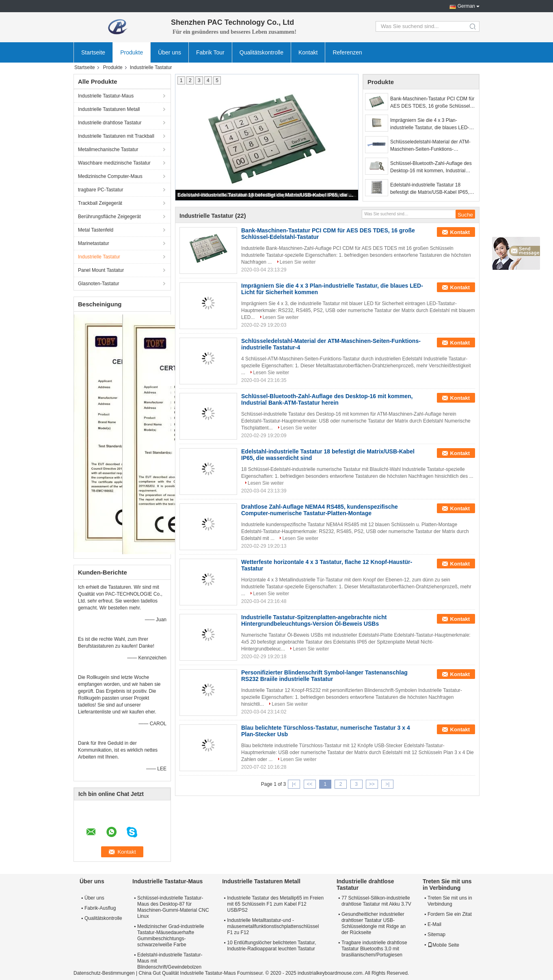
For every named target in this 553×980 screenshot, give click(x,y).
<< (309, 784)
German (466, 6)
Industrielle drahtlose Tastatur (110, 123)
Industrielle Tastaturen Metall (109, 109)
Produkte (132, 52)
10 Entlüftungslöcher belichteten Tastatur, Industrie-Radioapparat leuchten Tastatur (271, 946)
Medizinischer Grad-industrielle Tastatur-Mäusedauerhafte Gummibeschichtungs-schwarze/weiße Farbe (171, 936)
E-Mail (434, 924)
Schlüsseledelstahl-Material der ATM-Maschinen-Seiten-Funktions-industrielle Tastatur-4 (430, 146)
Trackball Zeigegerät (100, 203)
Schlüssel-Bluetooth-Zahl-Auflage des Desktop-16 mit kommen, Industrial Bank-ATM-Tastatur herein (431, 167)
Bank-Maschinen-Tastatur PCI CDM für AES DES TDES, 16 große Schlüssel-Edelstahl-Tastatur (432, 103)
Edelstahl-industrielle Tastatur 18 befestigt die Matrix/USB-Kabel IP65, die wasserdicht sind (267, 195)
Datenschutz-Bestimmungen (104, 973)
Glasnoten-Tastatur (98, 284)
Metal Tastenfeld (96, 230)
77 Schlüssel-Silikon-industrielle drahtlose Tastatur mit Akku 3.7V (376, 901)
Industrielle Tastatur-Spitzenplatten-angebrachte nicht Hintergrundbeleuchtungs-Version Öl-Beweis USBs (314, 620)
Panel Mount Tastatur (101, 270)
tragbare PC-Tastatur (100, 190)
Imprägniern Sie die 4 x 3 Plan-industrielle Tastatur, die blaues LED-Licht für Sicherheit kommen (430, 124)
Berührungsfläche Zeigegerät (109, 217)
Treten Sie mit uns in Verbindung (450, 901)
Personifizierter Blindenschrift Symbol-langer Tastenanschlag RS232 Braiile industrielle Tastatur (324, 676)
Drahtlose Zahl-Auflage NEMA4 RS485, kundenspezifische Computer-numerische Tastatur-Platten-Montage (320, 510)
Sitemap (436, 934)
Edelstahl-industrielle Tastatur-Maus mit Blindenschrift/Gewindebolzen (170, 961)
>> (372, 784)
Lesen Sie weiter (298, 262)
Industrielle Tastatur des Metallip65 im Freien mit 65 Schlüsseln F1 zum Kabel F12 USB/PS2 (275, 904)
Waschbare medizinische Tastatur (114, 163)
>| (387, 784)
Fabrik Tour (210, 52)
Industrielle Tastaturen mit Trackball (116, 136)
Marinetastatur (94, 243)
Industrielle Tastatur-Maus (106, 96)
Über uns (170, 52)
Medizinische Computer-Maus (110, 176)
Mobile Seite (443, 945)
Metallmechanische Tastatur (108, 150)
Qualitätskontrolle (261, 52)
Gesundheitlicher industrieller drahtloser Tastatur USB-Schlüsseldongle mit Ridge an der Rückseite (374, 923)
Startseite (93, 52)
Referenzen (347, 52)
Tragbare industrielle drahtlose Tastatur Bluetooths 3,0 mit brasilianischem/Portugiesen (374, 949)
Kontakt (308, 52)
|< (294, 784)
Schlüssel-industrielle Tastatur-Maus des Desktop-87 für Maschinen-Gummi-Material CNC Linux (173, 907)
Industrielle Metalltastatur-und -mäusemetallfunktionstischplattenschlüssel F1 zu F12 (273, 926)
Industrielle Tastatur (99, 257)
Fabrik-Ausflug (100, 908)
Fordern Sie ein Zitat (450, 914)
